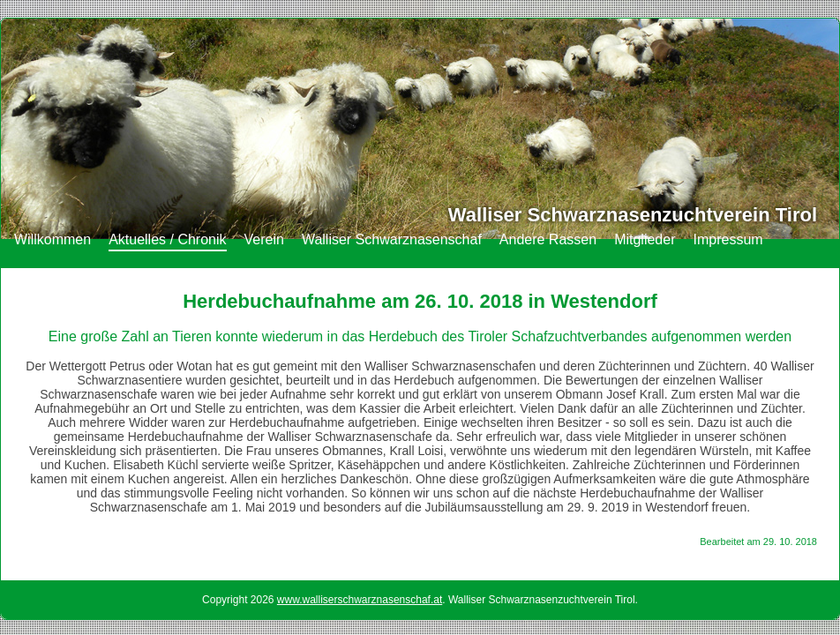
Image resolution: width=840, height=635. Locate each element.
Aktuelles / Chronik (167, 239)
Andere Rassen (548, 239)
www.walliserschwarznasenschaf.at (360, 600)
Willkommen (52, 239)
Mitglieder (645, 239)
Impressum (727, 239)
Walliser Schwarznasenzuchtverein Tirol (633, 215)
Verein (264, 239)
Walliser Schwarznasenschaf (392, 239)
